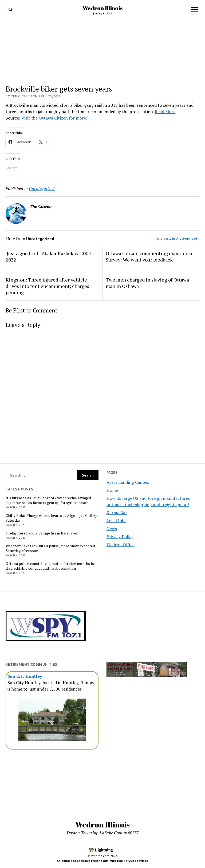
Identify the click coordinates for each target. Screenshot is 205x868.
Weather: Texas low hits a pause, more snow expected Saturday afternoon (50, 548)
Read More (165, 112)
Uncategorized (42, 188)
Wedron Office (121, 545)
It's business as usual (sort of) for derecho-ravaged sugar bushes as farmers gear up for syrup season (48, 500)
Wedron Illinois (103, 8)
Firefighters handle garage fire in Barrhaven (42, 533)
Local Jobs (116, 521)
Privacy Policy (120, 537)
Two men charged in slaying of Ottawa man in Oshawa (147, 283)
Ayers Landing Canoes (128, 482)
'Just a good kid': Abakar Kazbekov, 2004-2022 (49, 256)
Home (112, 490)
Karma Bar (117, 513)
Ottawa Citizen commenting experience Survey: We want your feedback (150, 256)
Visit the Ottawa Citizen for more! (54, 118)
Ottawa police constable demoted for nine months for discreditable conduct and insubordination (51, 566)
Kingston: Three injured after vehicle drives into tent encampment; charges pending (47, 286)
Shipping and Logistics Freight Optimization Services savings (102, 861)
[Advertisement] (52, 780)
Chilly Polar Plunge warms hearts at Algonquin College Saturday (52, 518)
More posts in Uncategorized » (177, 238)
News (112, 529)
